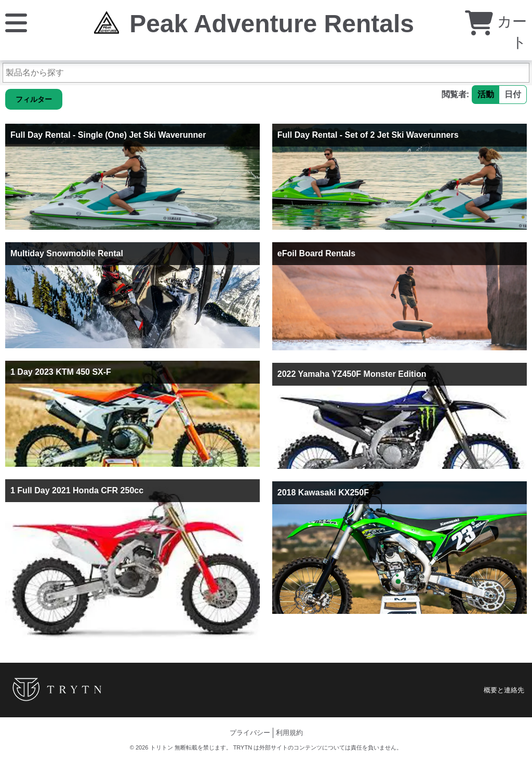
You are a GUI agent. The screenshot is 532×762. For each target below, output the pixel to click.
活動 (486, 94)
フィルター (34, 99)
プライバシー (250, 733)
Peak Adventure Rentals (272, 24)
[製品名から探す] (266, 73)
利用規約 (289, 733)
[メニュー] (16, 22)
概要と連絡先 (504, 690)
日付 (513, 94)
